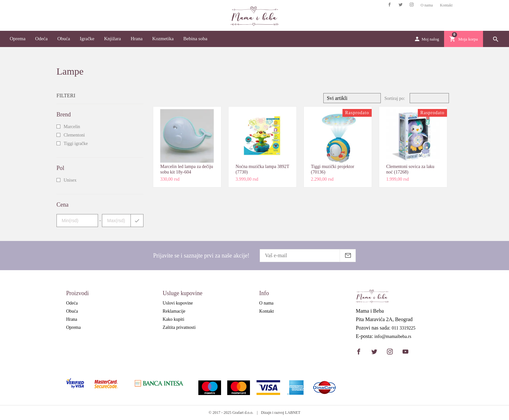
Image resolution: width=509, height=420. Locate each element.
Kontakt (446, 5)
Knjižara (113, 39)
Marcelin (72, 127)
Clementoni (74, 135)
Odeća (41, 39)
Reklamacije (174, 311)
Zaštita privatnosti (179, 327)
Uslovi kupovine (178, 303)
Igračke (87, 39)
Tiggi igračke (76, 144)
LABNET (293, 413)
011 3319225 (404, 328)
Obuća (64, 39)
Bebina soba (195, 39)
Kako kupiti (174, 319)
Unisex (70, 180)
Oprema (18, 39)
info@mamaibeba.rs (393, 337)
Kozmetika (163, 39)
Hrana (137, 39)
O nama (427, 5)
